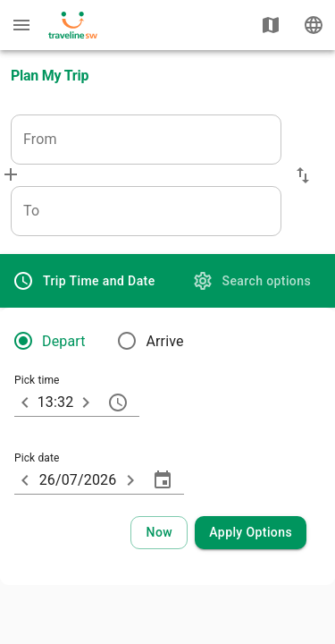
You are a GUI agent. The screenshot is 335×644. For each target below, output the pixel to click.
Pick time (37, 381)
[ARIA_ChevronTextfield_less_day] (25, 480)
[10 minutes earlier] (25, 402)
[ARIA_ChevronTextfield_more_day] (130, 480)
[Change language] (314, 25)
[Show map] (271, 25)
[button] (303, 175)
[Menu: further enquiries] (21, 25)
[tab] (84, 281)
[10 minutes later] (86, 402)
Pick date (37, 459)
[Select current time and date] (159, 533)
